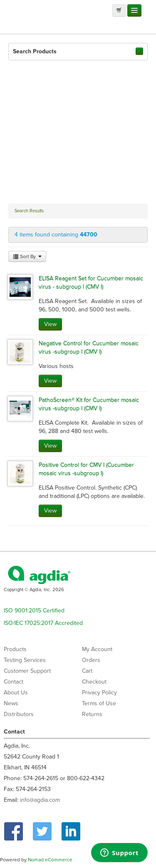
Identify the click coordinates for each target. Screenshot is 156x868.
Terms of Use (99, 703)
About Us (16, 693)
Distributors (19, 714)
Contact (14, 682)
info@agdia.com (40, 800)
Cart (87, 671)
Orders (91, 660)
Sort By (27, 256)
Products (15, 649)
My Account (97, 649)
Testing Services (25, 660)
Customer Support (27, 671)
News (11, 703)
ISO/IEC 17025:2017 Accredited (43, 623)
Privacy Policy (99, 693)
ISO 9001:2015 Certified (34, 611)
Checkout (94, 682)
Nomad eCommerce (50, 860)
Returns (92, 714)
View (50, 324)
